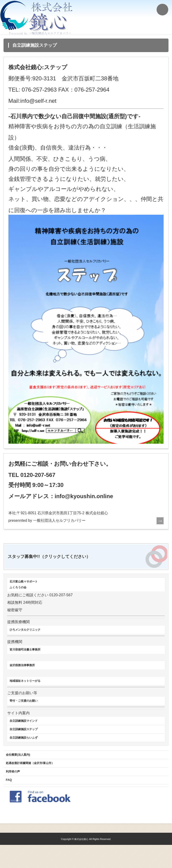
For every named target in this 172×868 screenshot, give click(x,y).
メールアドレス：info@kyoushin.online (61, 496)
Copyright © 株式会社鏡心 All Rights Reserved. (86, 862)
